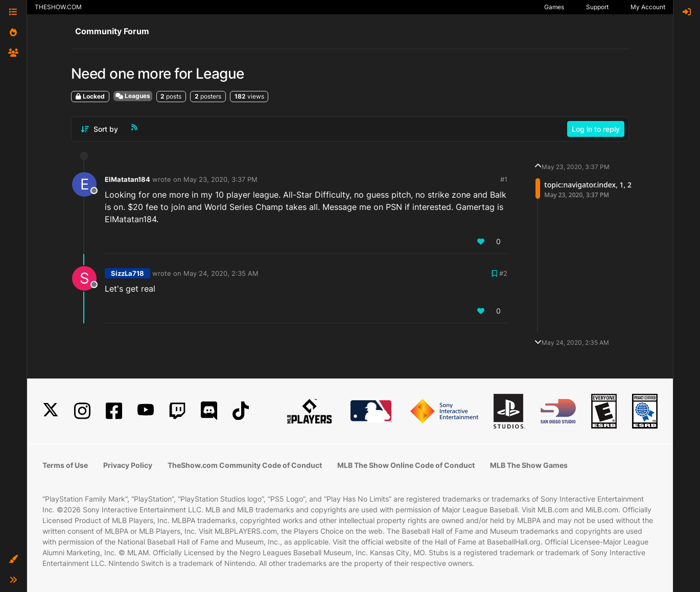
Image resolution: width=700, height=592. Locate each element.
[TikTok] (241, 411)
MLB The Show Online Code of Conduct (406, 465)
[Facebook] (114, 411)
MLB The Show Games (529, 465)
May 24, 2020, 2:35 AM (221, 273)
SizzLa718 (127, 273)
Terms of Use (65, 465)
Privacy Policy (128, 465)
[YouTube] (146, 411)
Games (554, 7)
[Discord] (209, 411)
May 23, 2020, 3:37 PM (220, 179)
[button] (13, 559)
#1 (504, 179)
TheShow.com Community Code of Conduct (245, 465)
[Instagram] (82, 411)
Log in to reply (596, 129)
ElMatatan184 (127, 179)
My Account (648, 7)
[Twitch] (177, 411)
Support (597, 7)
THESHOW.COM (58, 7)
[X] (51, 411)
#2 (503, 273)
